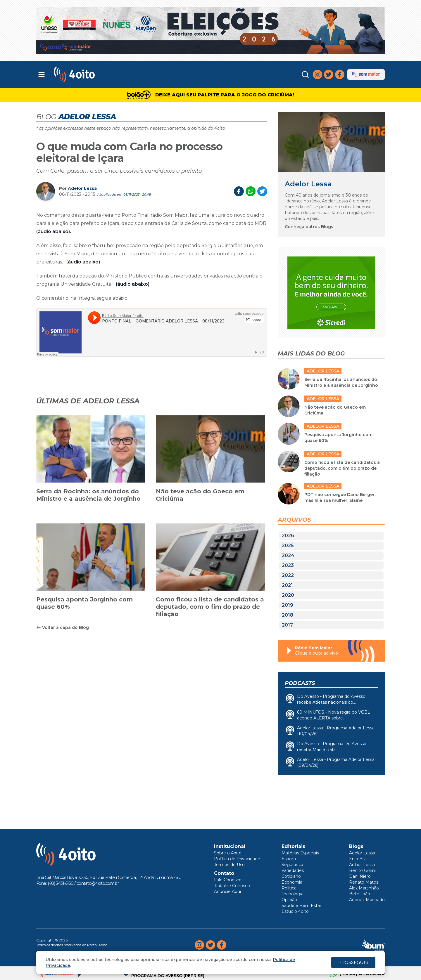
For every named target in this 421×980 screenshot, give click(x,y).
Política (289, 888)
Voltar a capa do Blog (63, 627)
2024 (288, 555)
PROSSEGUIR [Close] (353, 962)
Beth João (360, 894)
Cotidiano (291, 876)
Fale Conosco (228, 880)
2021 (287, 585)
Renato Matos (364, 882)
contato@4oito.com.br (98, 883)
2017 (287, 625)
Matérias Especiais (300, 853)
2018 (288, 615)
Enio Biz (357, 859)
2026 (288, 536)
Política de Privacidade (237, 859)
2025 (288, 545)
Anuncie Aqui (227, 891)
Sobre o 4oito (228, 853)
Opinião (289, 900)
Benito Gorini (362, 870)
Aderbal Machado (367, 900)
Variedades (293, 870)
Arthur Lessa (362, 865)
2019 (288, 605)
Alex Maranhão (364, 888)
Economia (292, 882)
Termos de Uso (229, 865)
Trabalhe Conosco (232, 886)
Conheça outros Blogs (309, 227)
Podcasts (300, 683)
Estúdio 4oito (295, 911)
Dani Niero (360, 876)
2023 (288, 565)
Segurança (292, 865)
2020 (288, 595)
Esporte (290, 859)
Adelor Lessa (82, 188)
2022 (288, 575)
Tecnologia (293, 894)
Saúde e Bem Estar (301, 906)
